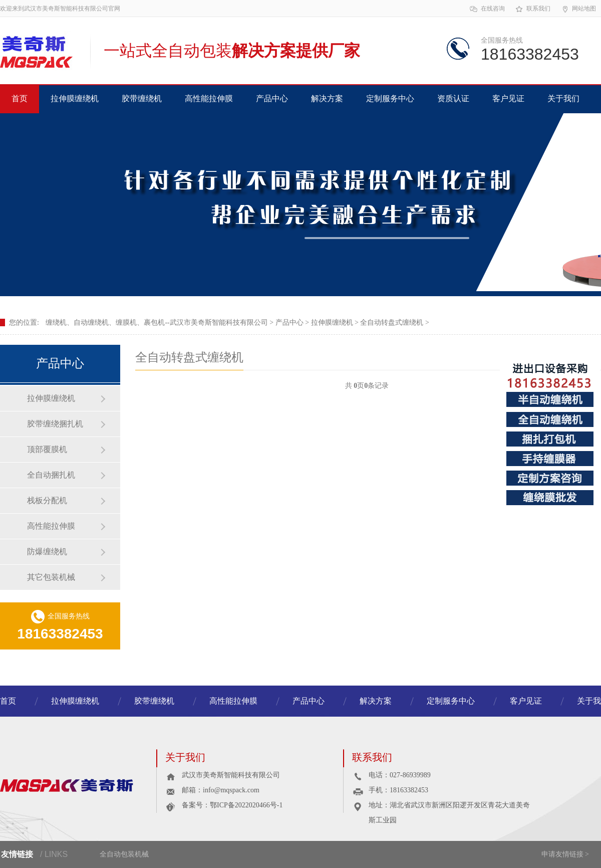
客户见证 (508, 98)
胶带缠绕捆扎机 (55, 424)
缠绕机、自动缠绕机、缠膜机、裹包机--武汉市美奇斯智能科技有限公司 (157, 322)
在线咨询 (487, 9)
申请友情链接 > (565, 854)
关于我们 (563, 98)
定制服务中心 (390, 98)
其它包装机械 (51, 577)
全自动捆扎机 (51, 475)
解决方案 (327, 98)
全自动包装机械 (124, 854)
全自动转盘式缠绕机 (392, 322)
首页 (20, 98)
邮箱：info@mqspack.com (221, 790)
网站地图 (578, 9)
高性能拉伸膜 (209, 98)
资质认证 (453, 98)
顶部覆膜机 (47, 449)
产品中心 (272, 98)
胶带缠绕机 (142, 98)
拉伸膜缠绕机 (75, 98)
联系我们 (533, 9)
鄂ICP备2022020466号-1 (246, 805)
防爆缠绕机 (47, 552)
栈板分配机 (47, 500)
